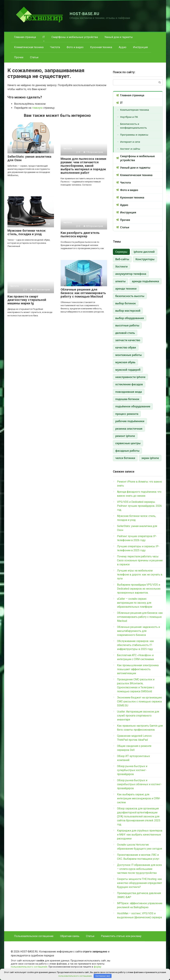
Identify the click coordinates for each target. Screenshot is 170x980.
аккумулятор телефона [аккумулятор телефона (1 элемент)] (131, 274)
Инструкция (140, 47)
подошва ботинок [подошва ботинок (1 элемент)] (127, 399)
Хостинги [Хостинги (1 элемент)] (122, 266)
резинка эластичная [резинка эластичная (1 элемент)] (129, 429)
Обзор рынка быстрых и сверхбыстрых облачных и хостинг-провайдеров (139, 784)
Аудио (123, 47)
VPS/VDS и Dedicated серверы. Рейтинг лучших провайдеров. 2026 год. (139, 506)
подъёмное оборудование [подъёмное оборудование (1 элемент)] (133, 406)
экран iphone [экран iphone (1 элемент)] (150, 458)
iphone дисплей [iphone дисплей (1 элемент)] (144, 252)
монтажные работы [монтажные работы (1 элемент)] (129, 355)
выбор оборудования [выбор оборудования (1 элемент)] (130, 318)
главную (37, 108)
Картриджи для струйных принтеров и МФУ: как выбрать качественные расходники (140, 835)
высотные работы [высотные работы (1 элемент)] (127, 325)
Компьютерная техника (135, 110)
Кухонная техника (101, 47)
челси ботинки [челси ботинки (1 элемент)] (125, 458)
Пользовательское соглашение (34, 936)
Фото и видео (75, 47)
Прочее (19, 57)
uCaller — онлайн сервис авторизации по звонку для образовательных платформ (135, 603)
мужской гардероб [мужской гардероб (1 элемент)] (128, 370)
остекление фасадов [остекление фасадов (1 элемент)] (129, 384)
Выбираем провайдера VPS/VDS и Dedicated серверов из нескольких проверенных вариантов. (139, 589)
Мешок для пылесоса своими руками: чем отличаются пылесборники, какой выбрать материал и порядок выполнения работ (83, 166)
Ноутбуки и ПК (129, 117)
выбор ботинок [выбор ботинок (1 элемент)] (126, 303)
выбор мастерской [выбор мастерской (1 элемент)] (128, 311)
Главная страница (25, 37)
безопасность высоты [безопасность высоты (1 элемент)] (130, 296)
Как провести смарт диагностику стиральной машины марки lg (27, 300)
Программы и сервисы (134, 135)
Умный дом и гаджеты (119, 37)
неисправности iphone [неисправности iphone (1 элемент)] (130, 377)
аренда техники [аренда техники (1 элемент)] (126, 289)
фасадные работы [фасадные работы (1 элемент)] (127, 451)
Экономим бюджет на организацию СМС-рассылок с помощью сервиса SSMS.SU (140, 701)
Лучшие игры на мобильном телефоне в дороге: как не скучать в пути (140, 575)
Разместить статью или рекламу (121, 936)
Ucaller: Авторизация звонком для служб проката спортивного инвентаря (138, 716)
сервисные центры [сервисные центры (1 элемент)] (128, 443)
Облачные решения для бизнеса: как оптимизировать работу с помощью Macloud (83, 293)
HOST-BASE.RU (85, 14)
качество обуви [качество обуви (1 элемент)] (126, 347)
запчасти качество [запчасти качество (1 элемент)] (128, 340)
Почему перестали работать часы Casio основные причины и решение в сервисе (140, 560)
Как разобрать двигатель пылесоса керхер (80, 234)
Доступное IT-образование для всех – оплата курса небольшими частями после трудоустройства (139, 869)
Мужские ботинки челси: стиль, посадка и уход (27, 232)
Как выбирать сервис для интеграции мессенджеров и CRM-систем (139, 798)
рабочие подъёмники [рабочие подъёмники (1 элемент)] (130, 421)
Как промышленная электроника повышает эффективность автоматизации (138, 669)
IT (44, 37)
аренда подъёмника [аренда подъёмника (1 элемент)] (146, 281)
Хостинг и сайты (130, 149)
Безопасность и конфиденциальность (134, 126)
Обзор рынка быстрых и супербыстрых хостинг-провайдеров (132, 770)
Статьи (34, 57)
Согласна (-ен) (103, 976)
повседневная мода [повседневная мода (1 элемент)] (129, 392)
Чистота (55, 47)
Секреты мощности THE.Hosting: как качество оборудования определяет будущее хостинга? (140, 883)
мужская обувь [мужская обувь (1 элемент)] (125, 362)
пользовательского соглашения (29, 967)
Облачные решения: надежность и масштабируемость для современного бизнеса (138, 631)
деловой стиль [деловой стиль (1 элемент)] (125, 333)
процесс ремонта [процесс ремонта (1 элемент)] (127, 414)
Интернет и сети (130, 142)
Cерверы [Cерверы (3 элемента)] (121, 252)
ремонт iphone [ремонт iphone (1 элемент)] (125, 436)
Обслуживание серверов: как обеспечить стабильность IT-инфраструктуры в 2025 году (135, 645)
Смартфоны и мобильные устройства (75, 37)
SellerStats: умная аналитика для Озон (29, 158)
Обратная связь (70, 936)
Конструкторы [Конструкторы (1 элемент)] (145, 259)
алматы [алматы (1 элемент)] (121, 281)
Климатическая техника (29, 47)
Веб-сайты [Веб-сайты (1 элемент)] (122, 259)
